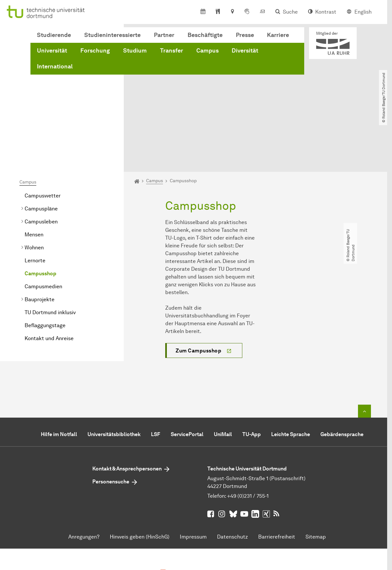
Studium (135, 51)
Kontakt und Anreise (49, 277)
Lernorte (35, 199)
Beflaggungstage (45, 264)
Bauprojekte (40, 238)
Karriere (278, 35)
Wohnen (34, 186)
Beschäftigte (205, 35)
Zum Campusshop (198, 289)
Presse (245, 35)
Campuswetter (43, 134)
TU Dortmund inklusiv (50, 251)
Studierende (54, 35)
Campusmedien (44, 225)
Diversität (245, 51)
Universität (52, 51)
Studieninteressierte (112, 35)
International (55, 66)
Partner (164, 35)
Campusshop (40, 212)
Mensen (34, 173)
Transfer (172, 51)
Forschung (95, 51)
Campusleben (41, 160)
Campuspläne (41, 147)
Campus (208, 51)
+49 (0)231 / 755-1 (248, 434)
